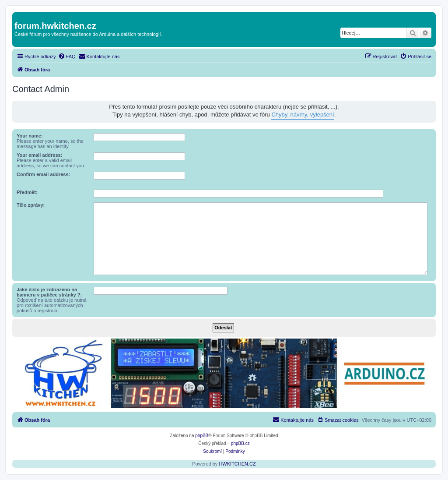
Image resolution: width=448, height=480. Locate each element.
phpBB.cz (240, 443)
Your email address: (39, 155)
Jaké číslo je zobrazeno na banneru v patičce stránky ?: (49, 292)
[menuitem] (67, 56)
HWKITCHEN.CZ (237, 464)
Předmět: (27, 192)
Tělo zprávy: (31, 205)
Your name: (30, 136)
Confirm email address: (43, 174)
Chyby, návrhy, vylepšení (303, 115)
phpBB (202, 436)
